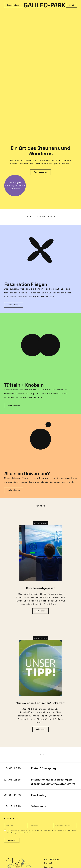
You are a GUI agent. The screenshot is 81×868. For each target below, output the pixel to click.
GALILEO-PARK (44, 5)
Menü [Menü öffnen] (72, 5)
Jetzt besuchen (40, 172)
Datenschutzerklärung (31, 830)
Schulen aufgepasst (41, 588)
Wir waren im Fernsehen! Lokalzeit (40, 703)
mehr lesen (40, 611)
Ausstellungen (52, 859)
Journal (48, 863)
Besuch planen (14, 5)
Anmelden (12, 840)
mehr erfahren (14, 305)
